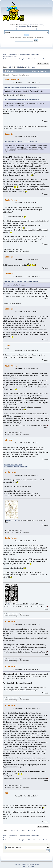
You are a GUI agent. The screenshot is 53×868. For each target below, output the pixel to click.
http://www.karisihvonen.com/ (13, 465)
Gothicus (9, 274)
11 (22, 67)
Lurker (8, 345)
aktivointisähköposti (25, 27)
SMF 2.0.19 (18, 865)
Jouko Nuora (11, 200)
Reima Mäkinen (12, 80)
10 (20, 67)
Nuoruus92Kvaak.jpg (12, 520)
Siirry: (48, 845)
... (24, 67)
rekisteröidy (40, 25)
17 (26, 67)
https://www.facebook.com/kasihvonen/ (16, 467)
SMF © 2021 (26, 865)
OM (6, 793)
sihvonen (9, 440)
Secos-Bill (9, 134)
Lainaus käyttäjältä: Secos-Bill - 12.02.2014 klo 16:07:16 (21, 281)
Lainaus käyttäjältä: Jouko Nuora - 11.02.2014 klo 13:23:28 (22, 87)
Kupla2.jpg (9, 604)
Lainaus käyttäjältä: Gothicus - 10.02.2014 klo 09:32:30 (20, 142)
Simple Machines (35, 865)
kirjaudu (32, 25)
